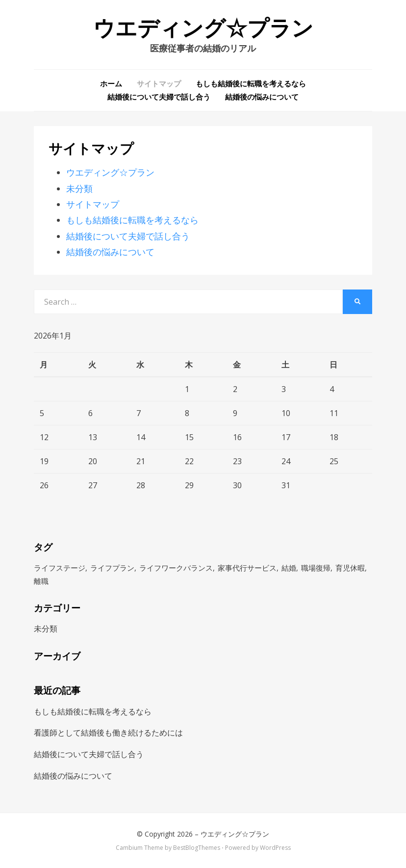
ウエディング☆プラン (203, 28)
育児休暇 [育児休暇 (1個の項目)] (350, 568)
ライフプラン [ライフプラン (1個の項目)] (112, 568)
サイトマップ (159, 83)
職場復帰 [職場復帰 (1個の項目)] (316, 568)
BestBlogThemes (197, 848)
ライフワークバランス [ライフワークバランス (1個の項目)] (176, 568)
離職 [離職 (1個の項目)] (41, 581)
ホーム (111, 83)
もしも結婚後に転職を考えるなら (251, 83)
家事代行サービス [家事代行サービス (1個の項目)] (247, 568)
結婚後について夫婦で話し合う (159, 97)
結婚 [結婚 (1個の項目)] (289, 568)
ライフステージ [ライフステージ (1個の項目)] (60, 568)
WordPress (275, 848)
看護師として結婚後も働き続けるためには (108, 733)
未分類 (79, 188)
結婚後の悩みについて (262, 97)
